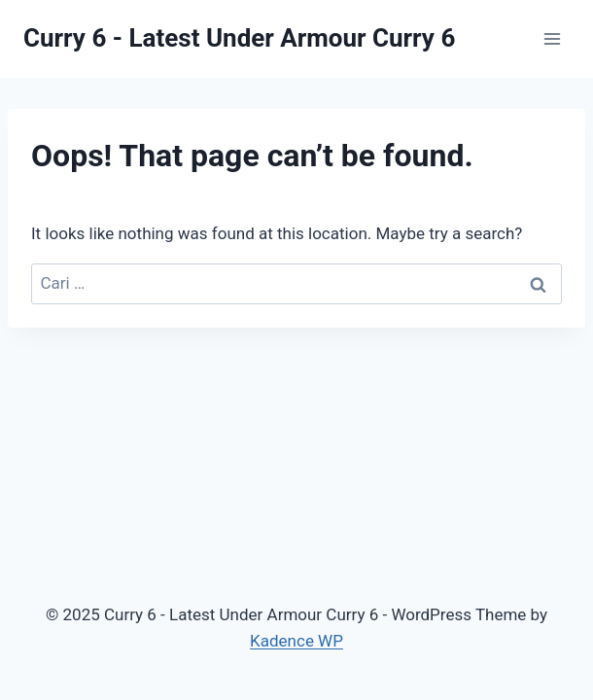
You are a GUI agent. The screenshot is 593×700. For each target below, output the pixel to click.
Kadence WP (296, 641)
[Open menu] (552, 38)
